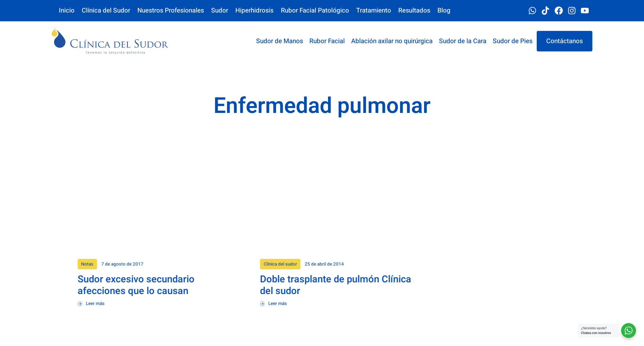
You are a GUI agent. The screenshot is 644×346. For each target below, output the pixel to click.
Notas (229, 264)
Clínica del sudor (422, 264)
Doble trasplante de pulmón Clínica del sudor (478, 285)
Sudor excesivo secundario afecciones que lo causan (278, 285)
